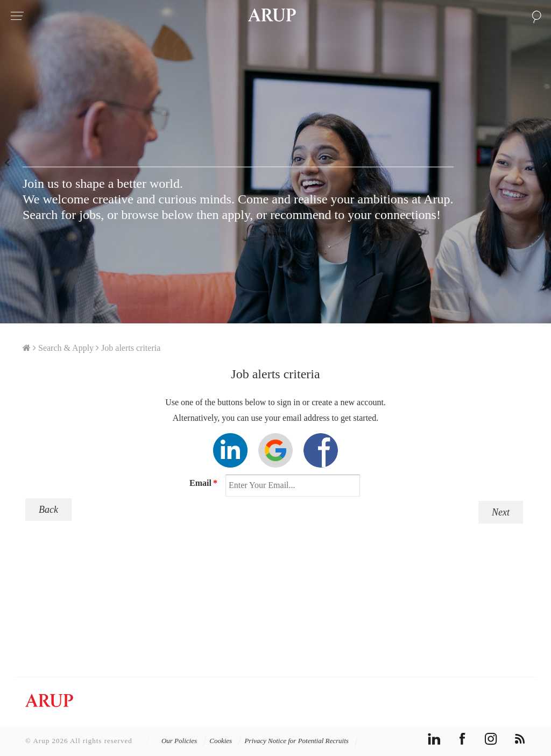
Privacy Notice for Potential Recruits (301, 741)
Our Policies (184, 741)
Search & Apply (66, 348)
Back (48, 510)
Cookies (225, 741)
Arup (272, 16)
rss (520, 739)
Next (540, 162)
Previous (11, 162)
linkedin (434, 739)
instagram (491, 739)
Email (203, 483)
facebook (462, 739)
